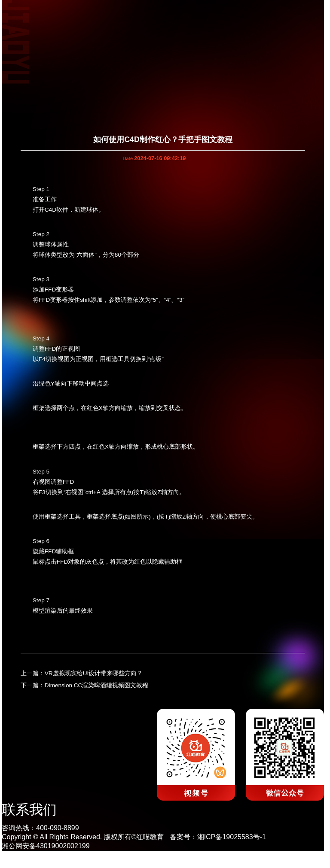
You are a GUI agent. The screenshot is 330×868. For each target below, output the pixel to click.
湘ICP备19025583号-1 (232, 837)
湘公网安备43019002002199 (46, 846)
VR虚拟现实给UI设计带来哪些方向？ (94, 673)
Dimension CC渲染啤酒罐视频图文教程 (97, 685)
